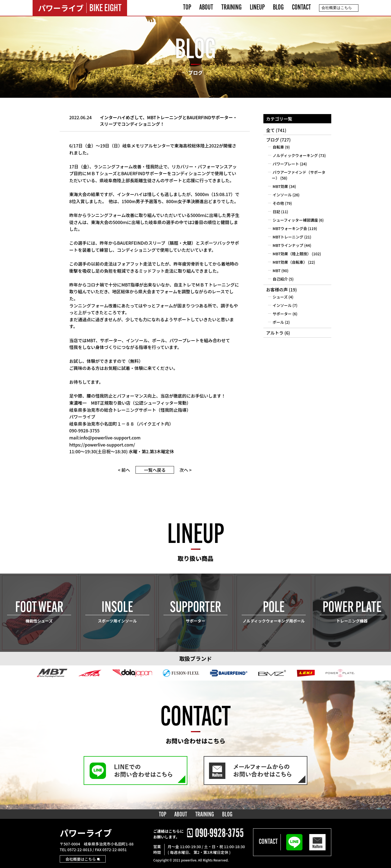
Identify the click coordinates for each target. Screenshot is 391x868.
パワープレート (286, 164)
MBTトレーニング (288, 237)
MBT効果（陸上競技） (292, 254)
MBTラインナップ (288, 245)
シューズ (280, 297)
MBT (277, 271)
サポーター (282, 314)
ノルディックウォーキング (295, 155)
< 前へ (124, 470)
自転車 (278, 147)
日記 (276, 212)
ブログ (273, 140)
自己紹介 (280, 279)
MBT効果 (280, 186)
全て (270, 130)
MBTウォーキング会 (290, 228)
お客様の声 (277, 290)
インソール (282, 195)
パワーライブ (86, 833)
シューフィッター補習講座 (295, 220)
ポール (278, 322)
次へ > (186, 470)
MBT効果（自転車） (290, 262)
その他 (278, 203)
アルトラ (275, 333)
